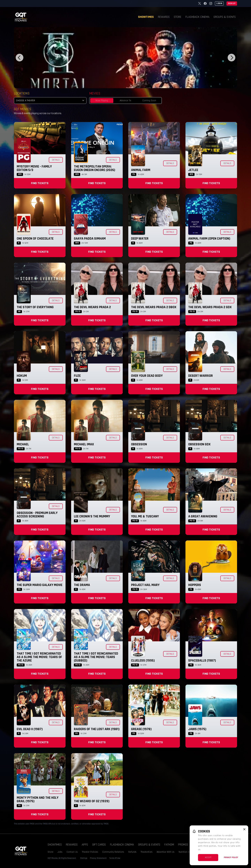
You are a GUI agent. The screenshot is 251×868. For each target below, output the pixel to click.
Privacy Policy (231, 857)
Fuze (77, 376)
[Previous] (20, 58)
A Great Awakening (203, 516)
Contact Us (72, 852)
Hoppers (195, 585)
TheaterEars (147, 852)
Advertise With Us (166, 852)
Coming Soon (149, 101)
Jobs (60, 852)
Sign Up (232, 3)
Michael (23, 444)
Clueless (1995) (143, 661)
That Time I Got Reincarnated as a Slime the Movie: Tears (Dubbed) (96, 657)
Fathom (169, 845)
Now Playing (102, 101)
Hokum (22, 376)
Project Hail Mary (145, 585)
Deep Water (140, 239)
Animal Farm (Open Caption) (209, 239)
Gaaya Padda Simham (90, 239)
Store (178, 17)
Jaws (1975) (197, 729)
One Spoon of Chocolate (35, 239)
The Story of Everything (35, 307)
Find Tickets (40, 183)
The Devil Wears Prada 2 (92, 307)
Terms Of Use (115, 858)
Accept (208, 857)
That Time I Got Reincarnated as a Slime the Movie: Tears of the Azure (39, 657)
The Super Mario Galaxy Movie (40, 585)
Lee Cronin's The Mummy (92, 516)
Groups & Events (225, 17)
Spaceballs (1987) (202, 661)
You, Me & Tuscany (145, 516)
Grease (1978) (141, 729)
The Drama (82, 585)
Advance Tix (125, 101)
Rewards (164, 17)
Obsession (139, 444)
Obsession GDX (199, 444)
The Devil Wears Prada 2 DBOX (154, 307)
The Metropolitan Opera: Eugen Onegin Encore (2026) (95, 168)
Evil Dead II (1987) (30, 729)
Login (219, 3)
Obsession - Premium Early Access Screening (37, 515)
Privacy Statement (98, 858)
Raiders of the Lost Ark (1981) (97, 729)
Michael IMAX (84, 444)
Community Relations (113, 852)
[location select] (50, 101)
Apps (85, 845)
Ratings (84, 858)
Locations (22, 93)
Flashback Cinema (197, 17)
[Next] (231, 58)
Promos (183, 845)
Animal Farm (141, 170)
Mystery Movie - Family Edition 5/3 (34, 168)
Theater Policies (90, 852)
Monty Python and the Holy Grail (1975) (38, 799)
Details (56, 160)
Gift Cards (99, 845)
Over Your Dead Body (147, 376)
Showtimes (146, 17)
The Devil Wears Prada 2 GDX (210, 307)
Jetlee (193, 170)
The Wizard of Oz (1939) (92, 801)
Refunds (132, 852)
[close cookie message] (244, 829)
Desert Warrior (201, 376)
